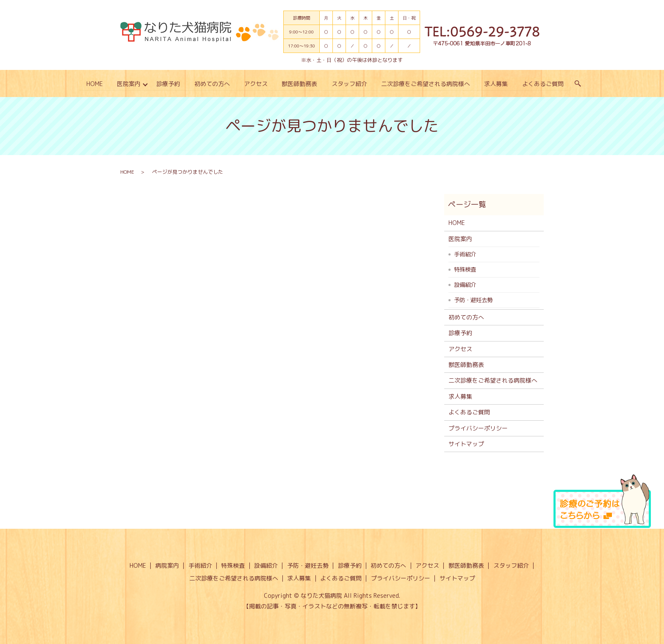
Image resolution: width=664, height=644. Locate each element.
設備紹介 (465, 285)
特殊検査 (465, 269)
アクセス (256, 84)
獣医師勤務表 (300, 84)
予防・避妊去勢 (473, 300)
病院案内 (167, 565)
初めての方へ (212, 84)
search (578, 84)
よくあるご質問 (543, 84)
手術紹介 (465, 254)
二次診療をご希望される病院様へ (426, 84)
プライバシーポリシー (478, 428)
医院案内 (128, 84)
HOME (94, 84)
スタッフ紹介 (349, 84)
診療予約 (168, 84)
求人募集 (496, 84)
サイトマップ (466, 444)
